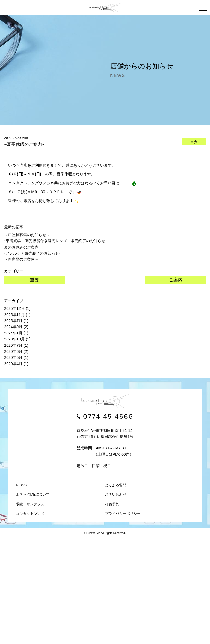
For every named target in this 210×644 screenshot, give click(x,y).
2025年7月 (13, 321)
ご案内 (176, 280)
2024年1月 (13, 333)
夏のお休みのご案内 (21, 247)
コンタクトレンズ (30, 514)
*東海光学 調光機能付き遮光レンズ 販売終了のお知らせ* (55, 241)
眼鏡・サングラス (30, 504)
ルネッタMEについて (33, 494)
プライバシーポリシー (123, 514)
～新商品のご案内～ (21, 259)
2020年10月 (14, 339)
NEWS (21, 485)
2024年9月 (13, 327)
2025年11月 (14, 315)
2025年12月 (14, 308)
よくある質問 (116, 485)
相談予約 (112, 504)
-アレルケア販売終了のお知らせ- (32, 253)
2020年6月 (13, 351)
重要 (34, 280)
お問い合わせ (116, 494)
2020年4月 (13, 364)
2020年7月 (13, 345)
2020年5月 (13, 357)
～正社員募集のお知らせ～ (27, 235)
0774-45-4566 (108, 417)
